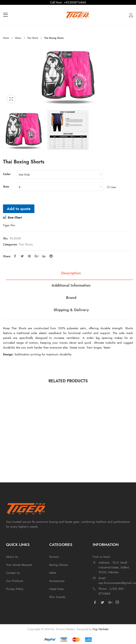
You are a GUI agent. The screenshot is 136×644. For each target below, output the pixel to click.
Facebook (15, 256)
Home (6, 38)
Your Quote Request (19, 565)
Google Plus (37, 256)
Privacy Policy (15, 589)
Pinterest (29, 256)
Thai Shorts (33, 38)
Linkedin (44, 256)
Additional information (71, 286)
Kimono (54, 557)
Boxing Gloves (59, 565)
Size (6, 187)
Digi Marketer (101, 629)
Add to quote (19, 209)
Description (71, 273)
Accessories (57, 581)
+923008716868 (75, 2)
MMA (53, 573)
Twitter (22, 256)
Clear (113, 187)
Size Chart (12, 217)
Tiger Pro (9, 225)
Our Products (15, 581)
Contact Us (13, 573)
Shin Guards (57, 597)
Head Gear (57, 589)
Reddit (51, 256)
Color (7, 174)
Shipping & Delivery (71, 310)
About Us (12, 557)
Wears (18, 38)
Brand (71, 298)
